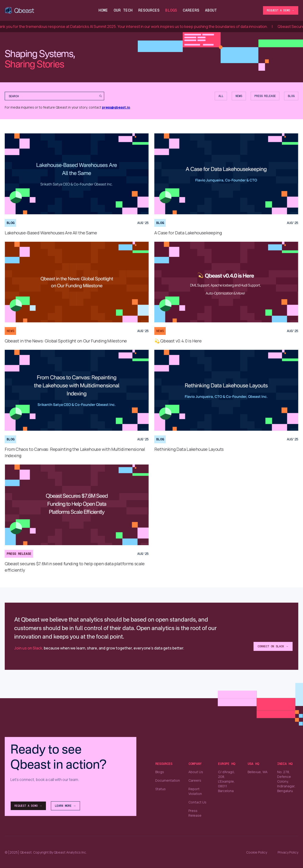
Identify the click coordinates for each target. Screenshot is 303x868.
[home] (20, 10)
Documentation (168, 780)
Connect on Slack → (273, 646)
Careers (195, 780)
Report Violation (195, 791)
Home (103, 10)
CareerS (191, 10)
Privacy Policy (288, 852)
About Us (196, 772)
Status (160, 789)
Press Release (195, 813)
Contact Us (197, 802)
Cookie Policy (257, 852)
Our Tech (123, 10)
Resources (149, 10)
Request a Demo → (281, 10)
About (211, 10)
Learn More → (65, 806)
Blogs (171, 10)
